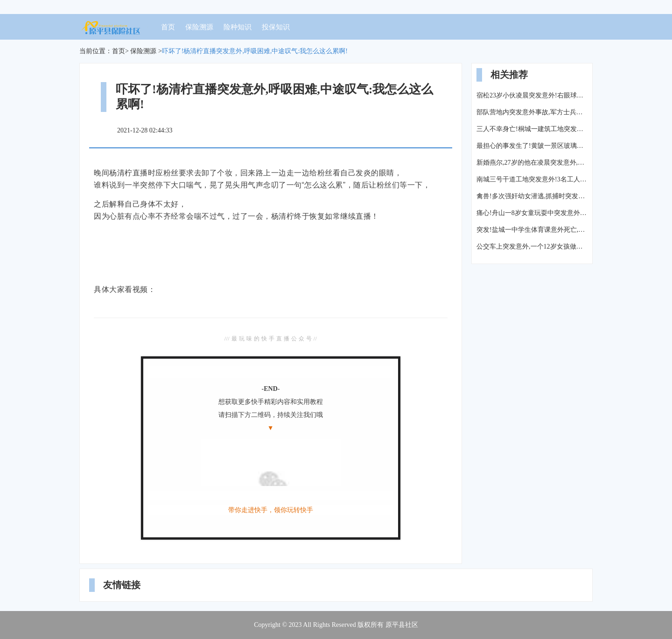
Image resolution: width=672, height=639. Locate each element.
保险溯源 (199, 27)
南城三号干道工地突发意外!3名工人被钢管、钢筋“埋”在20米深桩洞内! (532, 179)
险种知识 (238, 27)
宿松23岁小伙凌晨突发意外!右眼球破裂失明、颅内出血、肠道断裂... (532, 95)
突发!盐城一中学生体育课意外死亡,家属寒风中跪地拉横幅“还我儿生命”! (532, 230)
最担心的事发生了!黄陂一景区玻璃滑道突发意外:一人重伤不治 (532, 146)
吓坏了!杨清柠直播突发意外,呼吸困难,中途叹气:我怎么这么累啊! (255, 51)
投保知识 (276, 27)
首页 (168, 27)
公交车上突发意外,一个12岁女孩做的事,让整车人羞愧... (532, 247)
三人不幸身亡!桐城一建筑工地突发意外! (532, 129)
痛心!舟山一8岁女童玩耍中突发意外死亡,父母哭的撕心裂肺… (532, 213)
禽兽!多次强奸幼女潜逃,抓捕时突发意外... (532, 196)
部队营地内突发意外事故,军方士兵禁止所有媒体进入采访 (532, 112)
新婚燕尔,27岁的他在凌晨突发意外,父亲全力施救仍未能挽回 (532, 163)
